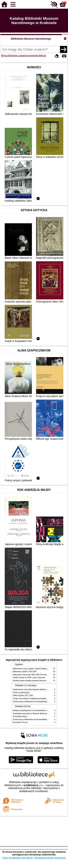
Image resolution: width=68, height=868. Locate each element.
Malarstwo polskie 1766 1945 (25, 672)
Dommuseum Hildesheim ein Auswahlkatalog (31, 702)
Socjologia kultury (20, 716)
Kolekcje (41, 56)
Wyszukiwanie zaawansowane (18, 56)
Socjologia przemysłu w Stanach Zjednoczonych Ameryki (36, 714)
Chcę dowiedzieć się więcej (17, 858)
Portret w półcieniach (21, 693)
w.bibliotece (33, 785)
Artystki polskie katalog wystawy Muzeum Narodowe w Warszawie (40, 681)
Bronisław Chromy (20, 722)
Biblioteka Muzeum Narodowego (31, 39)
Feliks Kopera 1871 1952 (23, 695)
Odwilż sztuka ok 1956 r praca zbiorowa (29, 678)
